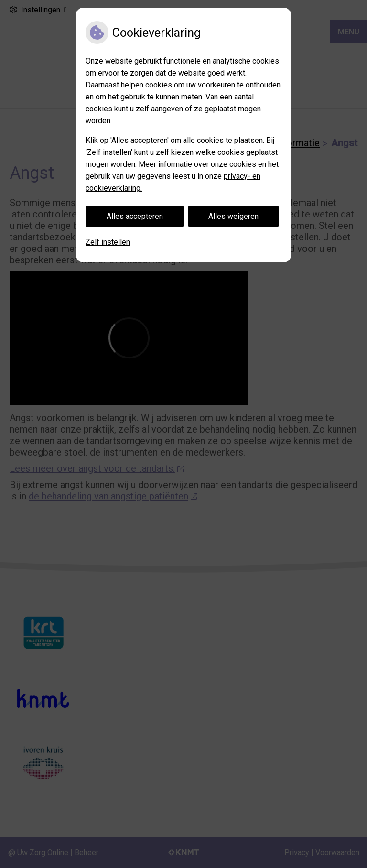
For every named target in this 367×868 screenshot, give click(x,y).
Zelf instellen (108, 242)
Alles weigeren (233, 216)
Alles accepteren (135, 216)
